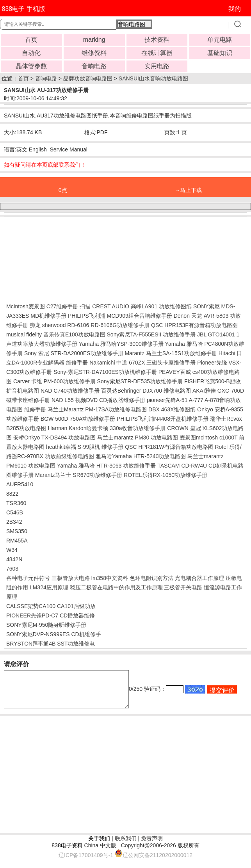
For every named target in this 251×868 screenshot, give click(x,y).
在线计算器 (157, 53)
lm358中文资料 (110, 578)
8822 (12, 494)
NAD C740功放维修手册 (70, 391)
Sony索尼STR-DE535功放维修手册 (140, 381)
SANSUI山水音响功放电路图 (153, 78)
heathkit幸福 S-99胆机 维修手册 (85, 447)
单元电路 (220, 40)
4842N (14, 559)
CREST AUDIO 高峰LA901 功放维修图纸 (142, 306)
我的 (235, 9)
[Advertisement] (69, 258)
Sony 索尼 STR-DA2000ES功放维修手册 (74, 353)
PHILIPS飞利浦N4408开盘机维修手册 (163, 419)
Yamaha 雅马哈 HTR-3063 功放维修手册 (106, 466)
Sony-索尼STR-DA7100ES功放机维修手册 (105, 372)
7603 (12, 569)
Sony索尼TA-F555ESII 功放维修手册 (151, 334)
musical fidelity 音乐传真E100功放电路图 (56, 334)
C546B (15, 512)
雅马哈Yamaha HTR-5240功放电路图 (141, 456)
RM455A (17, 541)
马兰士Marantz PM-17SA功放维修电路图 (97, 409)
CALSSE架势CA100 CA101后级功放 (51, 606)
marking (94, 40)
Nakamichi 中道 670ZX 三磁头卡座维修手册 (142, 363)
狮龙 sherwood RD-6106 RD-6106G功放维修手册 (90, 325)
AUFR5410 (20, 484)
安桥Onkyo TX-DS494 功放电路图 (54, 438)
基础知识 (220, 53)
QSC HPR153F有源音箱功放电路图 (194, 325)
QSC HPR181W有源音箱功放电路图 (169, 447)
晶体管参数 (31, 66)
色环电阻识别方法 (151, 578)
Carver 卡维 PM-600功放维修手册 (54, 381)
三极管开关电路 (183, 587)
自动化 (31, 53)
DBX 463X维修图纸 (172, 409)
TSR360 (16, 503)
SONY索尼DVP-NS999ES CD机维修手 (54, 634)
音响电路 (94, 66)
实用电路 (157, 66)
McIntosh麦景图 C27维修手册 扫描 (48, 306)
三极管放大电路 (71, 578)
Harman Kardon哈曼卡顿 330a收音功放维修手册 (107, 428)
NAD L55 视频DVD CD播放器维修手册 (98, 400)
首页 (31, 40)
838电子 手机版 (23, 9)
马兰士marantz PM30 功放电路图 (138, 438)
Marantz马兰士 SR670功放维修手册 (79, 475)
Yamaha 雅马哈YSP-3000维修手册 (121, 344)
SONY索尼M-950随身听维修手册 (46, 625)
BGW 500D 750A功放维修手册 (78, 419)
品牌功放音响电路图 (88, 78)
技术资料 (157, 40)
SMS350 (17, 531)
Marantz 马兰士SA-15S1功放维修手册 (171, 353)
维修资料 (94, 53)
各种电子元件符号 (28, 578)
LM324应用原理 (49, 587)
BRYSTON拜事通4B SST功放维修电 (51, 644)
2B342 (14, 522)
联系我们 (126, 845)
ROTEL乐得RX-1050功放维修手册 (166, 475)
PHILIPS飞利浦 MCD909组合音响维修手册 (120, 316)
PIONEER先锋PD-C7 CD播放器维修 (51, 615)
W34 (12, 550)
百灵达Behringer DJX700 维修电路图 (146, 391)
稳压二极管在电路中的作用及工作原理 (116, 587)
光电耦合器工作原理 (199, 578)
